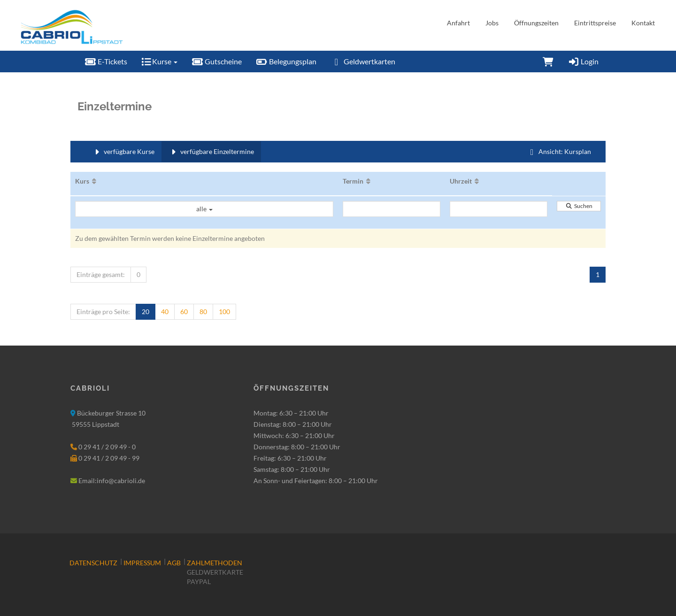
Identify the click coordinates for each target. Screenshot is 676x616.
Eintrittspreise (595, 23)
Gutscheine (217, 61)
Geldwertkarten (363, 61)
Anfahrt (458, 23)
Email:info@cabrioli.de (112, 481)
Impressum (142, 563)
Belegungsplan (286, 61)
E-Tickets (106, 61)
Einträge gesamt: (101, 274)
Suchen (579, 206)
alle (204, 209)
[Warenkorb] (548, 62)
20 (146, 312)
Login (583, 61)
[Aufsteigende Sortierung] (94, 181)
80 (203, 312)
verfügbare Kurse (123, 151)
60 (184, 312)
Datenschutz (93, 563)
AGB (174, 563)
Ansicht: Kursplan (559, 151)
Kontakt (643, 23)
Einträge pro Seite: (103, 312)
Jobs (492, 23)
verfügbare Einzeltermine (211, 151)
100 (224, 312)
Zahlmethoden (215, 563)
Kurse (159, 61)
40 (165, 312)
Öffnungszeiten (536, 23)
